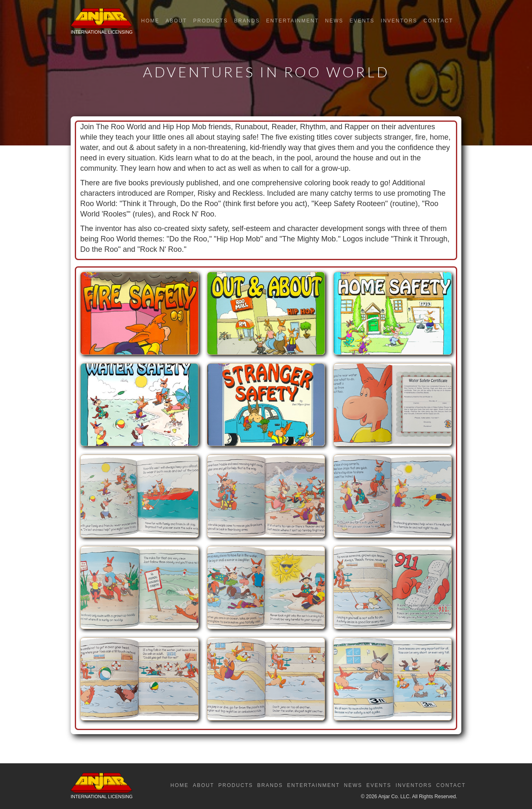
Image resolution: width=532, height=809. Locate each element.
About (176, 21)
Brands (247, 21)
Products (211, 21)
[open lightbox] (139, 317)
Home (150, 21)
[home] (102, 23)
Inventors (399, 21)
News (334, 21)
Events (362, 21)
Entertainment (292, 21)
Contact (438, 21)
